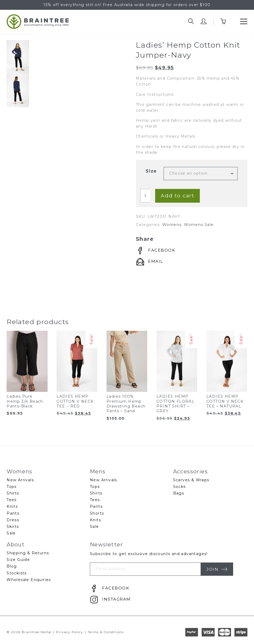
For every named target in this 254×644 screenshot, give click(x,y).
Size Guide (18, 560)
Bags (179, 493)
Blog (12, 566)
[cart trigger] (227, 22)
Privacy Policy (70, 632)
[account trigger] (204, 22)
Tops (12, 487)
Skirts (13, 527)
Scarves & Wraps (191, 480)
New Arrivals (20, 480)
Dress (13, 520)
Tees (12, 500)
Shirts (13, 493)
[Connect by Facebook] (156, 251)
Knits (12, 506)
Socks (179, 487)
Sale (11, 533)
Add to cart (177, 196)
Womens (172, 225)
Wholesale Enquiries (29, 580)
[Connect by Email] (150, 262)
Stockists (17, 573)
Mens (98, 471)
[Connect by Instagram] (110, 600)
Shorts (97, 513)
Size (151, 171)
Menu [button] (244, 20)
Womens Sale (199, 225)
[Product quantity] (145, 196)
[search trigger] (191, 22)
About (16, 544)
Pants (13, 513)
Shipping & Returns (28, 553)
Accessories (190, 471)
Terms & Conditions (106, 632)
